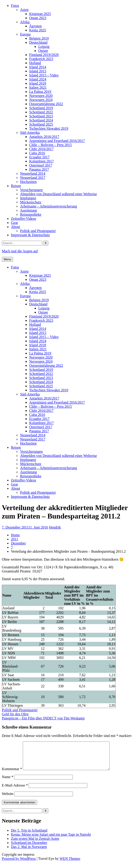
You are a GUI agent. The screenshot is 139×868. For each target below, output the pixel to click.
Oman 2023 (38, 18)
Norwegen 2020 (41, 96)
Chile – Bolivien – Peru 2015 (50, 145)
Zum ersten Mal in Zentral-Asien (35, 844)
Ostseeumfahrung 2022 (46, 104)
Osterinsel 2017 (41, 165)
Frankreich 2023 (41, 59)
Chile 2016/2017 (41, 149)
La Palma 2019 (40, 92)
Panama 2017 (39, 169)
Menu (7, 259)
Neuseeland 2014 (33, 173)
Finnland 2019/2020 (44, 55)
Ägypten (35, 26)
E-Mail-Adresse (15, 791)
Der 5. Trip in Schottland (29, 836)
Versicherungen (31, 190)
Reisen (16, 186)
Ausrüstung (28, 210)
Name (8, 782)
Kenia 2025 (38, 30)
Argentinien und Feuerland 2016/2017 (57, 141)
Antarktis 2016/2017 (44, 137)
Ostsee (43, 51)
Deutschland (38, 42)
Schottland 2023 (41, 116)
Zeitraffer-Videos (23, 219)
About (15, 227)
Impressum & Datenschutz (30, 235)
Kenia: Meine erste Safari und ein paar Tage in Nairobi (51, 840)
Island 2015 (38, 71)
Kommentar (12, 774)
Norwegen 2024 (41, 100)
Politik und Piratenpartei (38, 231)
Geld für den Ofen (15, 714)
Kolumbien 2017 (41, 161)
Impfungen (28, 198)
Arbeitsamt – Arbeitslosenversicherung (49, 206)
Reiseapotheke (31, 214)
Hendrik (55, 527)
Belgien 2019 (39, 38)
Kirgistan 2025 (40, 14)
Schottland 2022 (41, 112)
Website (8, 799)
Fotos (15, 6)
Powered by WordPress (19, 864)
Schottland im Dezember (29, 848)
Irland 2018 (38, 83)
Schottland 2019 (41, 108)
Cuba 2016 (37, 153)
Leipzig (44, 47)
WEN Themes (70, 864)
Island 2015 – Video (44, 75)
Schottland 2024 (41, 120)
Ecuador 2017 (39, 157)
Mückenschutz (31, 202)
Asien (24, 10)
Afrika (25, 22)
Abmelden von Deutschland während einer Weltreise (58, 194)
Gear (14, 223)
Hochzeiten (28, 182)
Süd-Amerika (30, 133)
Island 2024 (38, 79)
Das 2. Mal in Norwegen (29, 852)
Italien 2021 (38, 87)
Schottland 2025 (41, 124)
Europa (25, 34)
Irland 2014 (38, 67)
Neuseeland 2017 (33, 178)
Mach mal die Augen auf (20, 251)
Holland (35, 63)
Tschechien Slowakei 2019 (49, 128)
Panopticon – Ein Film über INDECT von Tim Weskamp (43, 718)
